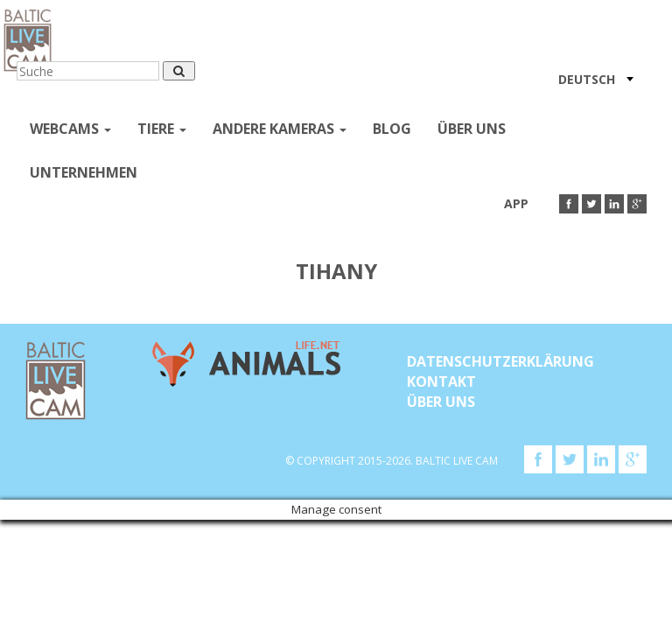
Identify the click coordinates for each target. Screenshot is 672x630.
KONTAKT (441, 381)
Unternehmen (84, 172)
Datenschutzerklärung (500, 361)
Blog (392, 129)
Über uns (472, 129)
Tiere (162, 129)
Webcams (70, 129)
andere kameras (280, 129)
